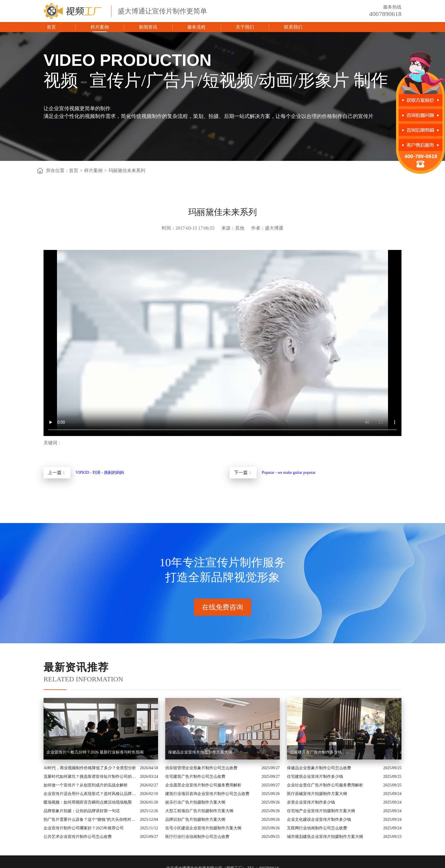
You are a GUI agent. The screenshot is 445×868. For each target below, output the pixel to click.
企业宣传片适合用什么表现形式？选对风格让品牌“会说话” (90, 794)
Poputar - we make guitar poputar (289, 473)
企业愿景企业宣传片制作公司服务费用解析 (203, 785)
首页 (51, 27)
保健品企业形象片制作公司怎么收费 (319, 768)
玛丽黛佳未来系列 (127, 170)
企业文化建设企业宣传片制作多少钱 (319, 819)
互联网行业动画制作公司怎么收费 (317, 828)
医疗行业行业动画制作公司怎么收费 (197, 837)
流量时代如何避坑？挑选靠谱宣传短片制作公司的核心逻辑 (90, 777)
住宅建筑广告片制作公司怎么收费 (195, 777)
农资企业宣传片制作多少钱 (311, 802)
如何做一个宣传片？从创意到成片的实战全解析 (86, 785)
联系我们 (293, 27)
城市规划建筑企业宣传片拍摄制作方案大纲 (325, 837)
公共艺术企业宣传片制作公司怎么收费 (78, 837)
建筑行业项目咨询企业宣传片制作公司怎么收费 (207, 794)
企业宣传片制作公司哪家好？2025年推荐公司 (84, 828)
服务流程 (196, 27)
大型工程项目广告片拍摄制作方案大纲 (199, 811)
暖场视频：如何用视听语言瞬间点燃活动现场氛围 (88, 802)
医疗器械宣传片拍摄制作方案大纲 (317, 794)
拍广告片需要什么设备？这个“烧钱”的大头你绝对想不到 (90, 819)
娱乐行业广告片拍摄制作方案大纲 (195, 802)
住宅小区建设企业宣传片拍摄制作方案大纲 (203, 828)
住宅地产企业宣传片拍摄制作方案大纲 (321, 811)
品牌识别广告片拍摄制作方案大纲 (195, 819)
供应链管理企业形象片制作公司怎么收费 (201, 768)
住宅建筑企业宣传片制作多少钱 (315, 777)
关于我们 (245, 27)
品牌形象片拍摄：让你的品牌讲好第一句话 (82, 811)
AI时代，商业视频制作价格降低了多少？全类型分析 (90, 768)
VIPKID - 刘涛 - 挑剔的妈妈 (100, 473)
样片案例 (100, 27)
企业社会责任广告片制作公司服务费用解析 (325, 785)
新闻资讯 (148, 27)
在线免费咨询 (222, 607)
